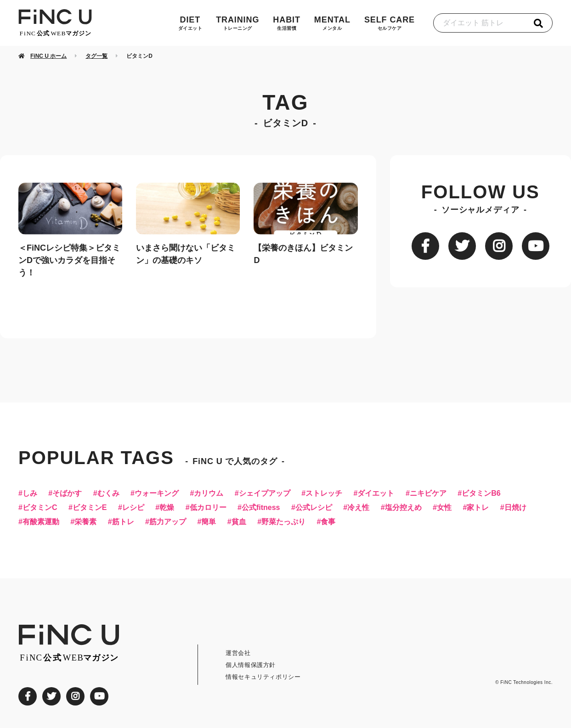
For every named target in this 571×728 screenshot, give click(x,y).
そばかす (67, 493)
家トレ (478, 508)
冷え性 (358, 508)
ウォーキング (157, 493)
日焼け (515, 508)
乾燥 (167, 508)
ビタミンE (90, 508)
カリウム (209, 493)
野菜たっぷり (283, 522)
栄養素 (85, 522)
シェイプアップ (265, 493)
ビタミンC (40, 508)
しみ (30, 493)
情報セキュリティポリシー (263, 677)
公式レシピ (314, 508)
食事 (328, 522)
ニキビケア (428, 493)
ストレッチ (324, 493)
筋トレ (123, 522)
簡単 (209, 522)
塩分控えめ (403, 508)
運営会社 (238, 653)
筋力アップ (168, 522)
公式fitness (261, 508)
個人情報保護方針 (251, 665)
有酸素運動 (41, 522)
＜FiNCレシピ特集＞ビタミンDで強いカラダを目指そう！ (69, 260)
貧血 (239, 522)
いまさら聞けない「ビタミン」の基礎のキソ (186, 254)
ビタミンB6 (481, 493)
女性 (444, 508)
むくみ (108, 493)
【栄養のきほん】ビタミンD (303, 254)
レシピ (133, 508)
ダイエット (376, 493)
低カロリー (208, 508)
